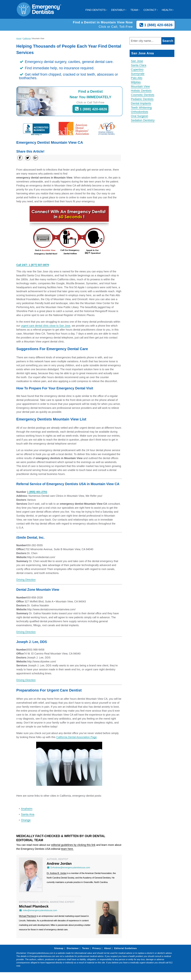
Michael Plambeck (28, 916)
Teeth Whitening (141, 108)
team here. (67, 849)
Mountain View (140, 86)
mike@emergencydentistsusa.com (38, 910)
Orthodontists (140, 112)
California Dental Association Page (76, 737)
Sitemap (59, 948)
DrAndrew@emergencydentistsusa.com (68, 868)
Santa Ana (28, 814)
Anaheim (27, 809)
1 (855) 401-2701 (37, 492)
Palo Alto (137, 78)
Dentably (118, 10)
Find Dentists (95, 10)
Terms (86, 948)
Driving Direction (26, 580)
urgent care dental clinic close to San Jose (46, 326)
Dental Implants (141, 103)
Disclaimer (73, 948)
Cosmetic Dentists (143, 95)
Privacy (97, 948)
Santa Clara (139, 65)
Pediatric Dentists (142, 99)
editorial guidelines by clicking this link (73, 845)
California (27, 38)
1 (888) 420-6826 (155, 25)
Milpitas (136, 82)
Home (19, 38)
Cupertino (137, 69)
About (108, 948)
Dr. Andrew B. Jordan (57, 873)
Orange (26, 820)
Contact (150, 10)
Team (134, 10)
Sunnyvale (138, 74)
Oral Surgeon (140, 116)
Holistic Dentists (141, 91)
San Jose (137, 61)
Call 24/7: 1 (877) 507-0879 (33, 265)
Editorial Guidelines (126, 948)
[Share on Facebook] (20, 158)
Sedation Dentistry (143, 120)
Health (167, 10)
